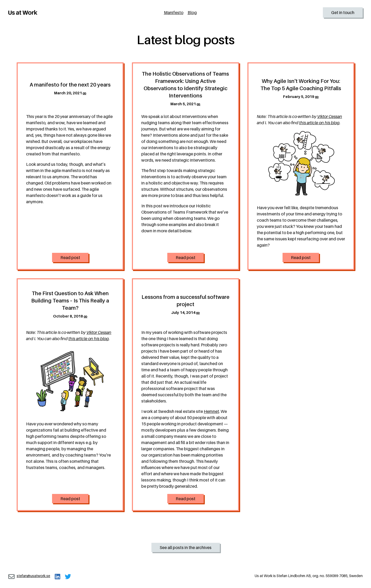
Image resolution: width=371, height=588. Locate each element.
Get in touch (343, 12)
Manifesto (174, 12)
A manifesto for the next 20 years (70, 85)
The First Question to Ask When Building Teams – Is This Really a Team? (70, 301)
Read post (70, 257)
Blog (192, 12)
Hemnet (211, 411)
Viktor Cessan (330, 116)
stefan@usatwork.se (33, 576)
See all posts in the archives (186, 547)
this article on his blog (319, 123)
